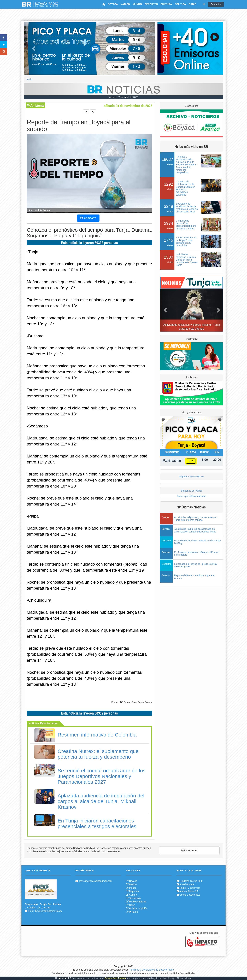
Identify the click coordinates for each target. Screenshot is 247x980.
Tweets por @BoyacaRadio (192, 496)
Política (133, 908)
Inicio (29, 79)
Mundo (133, 888)
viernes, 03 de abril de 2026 (124, 97)
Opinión (143, 908)
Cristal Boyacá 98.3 (190, 895)
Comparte (88, 218)
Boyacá (133, 881)
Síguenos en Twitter (192, 491)
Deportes (134, 891)
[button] (34, 48)
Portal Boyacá (187, 884)
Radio (134, 912)
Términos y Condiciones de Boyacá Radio (152, 970)
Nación (133, 884)
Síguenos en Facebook (192, 477)
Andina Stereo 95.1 (190, 891)
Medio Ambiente (138, 902)
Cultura (133, 895)
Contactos (216, 4)
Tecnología (135, 898)
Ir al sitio (189, 850)
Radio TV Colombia (190, 888)
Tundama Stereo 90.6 (191, 881)
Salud (132, 905)
